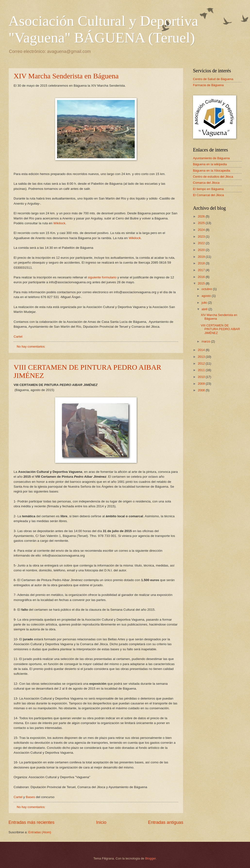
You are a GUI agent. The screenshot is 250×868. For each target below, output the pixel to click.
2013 (202, 357)
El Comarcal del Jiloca (208, 195)
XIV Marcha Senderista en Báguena (66, 76)
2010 (202, 377)
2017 (202, 270)
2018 (202, 263)
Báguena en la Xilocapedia (212, 171)
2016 (202, 277)
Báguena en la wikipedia (210, 164)
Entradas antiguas (166, 822)
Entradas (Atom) (40, 832)
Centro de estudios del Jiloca (213, 177)
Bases (31, 797)
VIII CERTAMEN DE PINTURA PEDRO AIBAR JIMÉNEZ (220, 329)
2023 (202, 237)
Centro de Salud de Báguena (213, 79)
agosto (207, 296)
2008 (202, 390)
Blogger (150, 858)
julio (205, 303)
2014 (202, 350)
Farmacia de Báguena (208, 85)
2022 (202, 243)
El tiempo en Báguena (208, 189)
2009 (202, 384)
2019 (202, 257)
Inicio (101, 822)
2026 (202, 216)
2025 (202, 223)
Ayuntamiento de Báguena (211, 158)
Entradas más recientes (31, 822)
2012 (202, 363)
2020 (202, 250)
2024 (202, 230)
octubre (207, 289)
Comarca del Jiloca (206, 183)
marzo (206, 341)
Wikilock (59, 223)
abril (205, 309)
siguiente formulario (103, 277)
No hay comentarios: (32, 346)
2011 (202, 370)
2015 (202, 283)
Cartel (18, 337)
